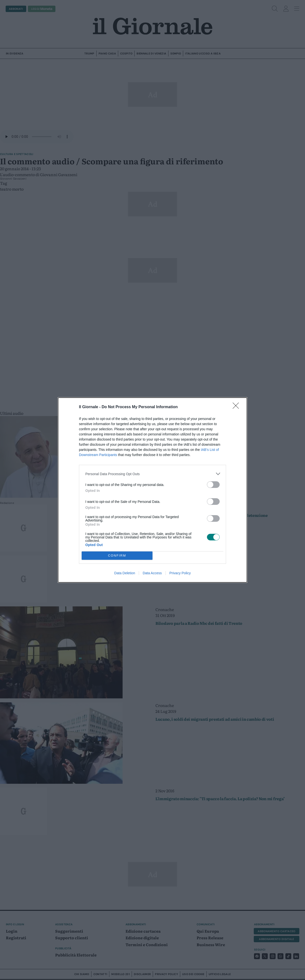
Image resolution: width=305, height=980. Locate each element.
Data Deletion (125, 573)
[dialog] (152, 490)
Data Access (152, 573)
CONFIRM (117, 556)
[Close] (237, 407)
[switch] (213, 485)
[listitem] (152, 474)
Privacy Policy (180, 573)
